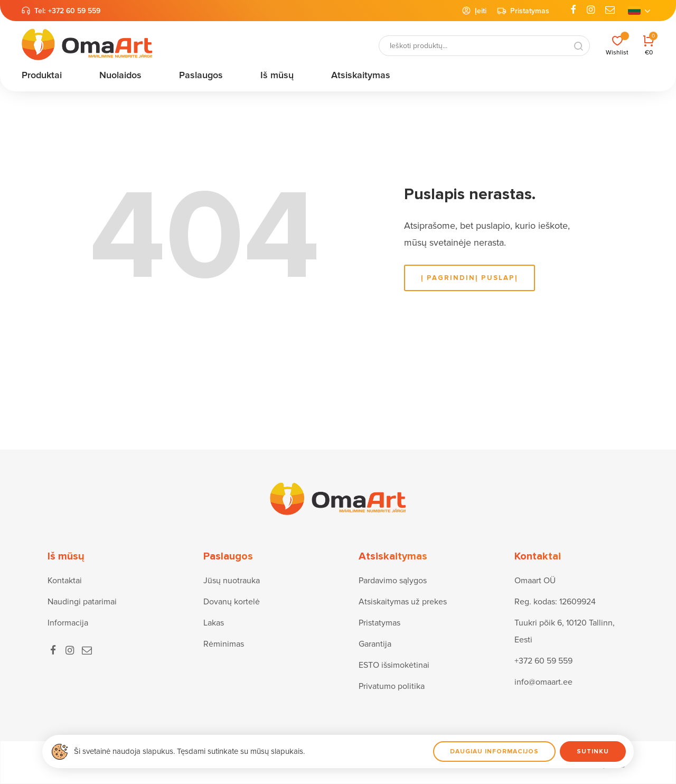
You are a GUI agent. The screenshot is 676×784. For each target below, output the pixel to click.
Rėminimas (224, 644)
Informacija (68, 623)
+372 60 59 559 (74, 11)
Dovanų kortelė (232, 602)
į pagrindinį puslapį (470, 278)
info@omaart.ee (543, 682)
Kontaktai (65, 581)
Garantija (375, 644)
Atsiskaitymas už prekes (403, 602)
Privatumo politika (392, 686)
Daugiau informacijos (494, 752)
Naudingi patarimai (82, 602)
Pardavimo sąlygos (393, 581)
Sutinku (593, 752)
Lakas (214, 623)
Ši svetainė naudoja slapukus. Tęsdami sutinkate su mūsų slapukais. (189, 751)
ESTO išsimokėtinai (394, 665)
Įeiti (474, 11)
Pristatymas (523, 11)
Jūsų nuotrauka (232, 581)
